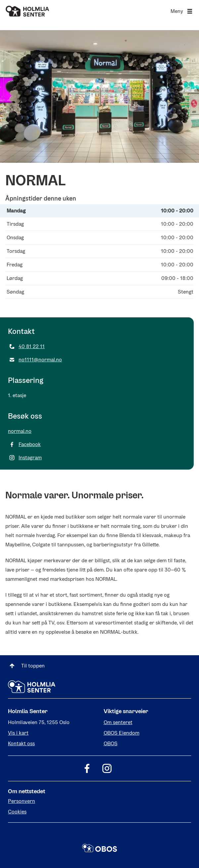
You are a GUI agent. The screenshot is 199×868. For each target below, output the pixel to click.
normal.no (20, 431)
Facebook (24, 444)
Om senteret (118, 722)
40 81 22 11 (26, 346)
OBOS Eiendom (122, 733)
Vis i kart (18, 733)
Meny (182, 11)
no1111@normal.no (35, 360)
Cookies (17, 812)
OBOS (111, 743)
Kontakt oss (21, 743)
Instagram (25, 458)
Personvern (22, 801)
